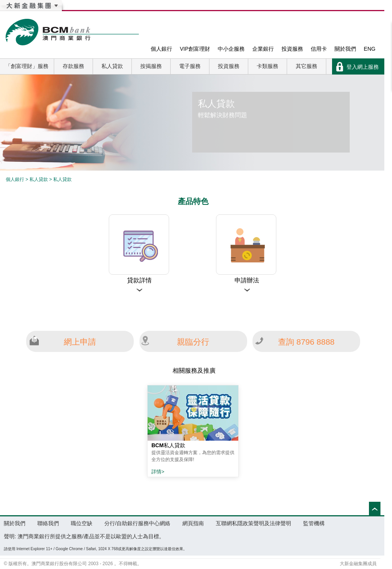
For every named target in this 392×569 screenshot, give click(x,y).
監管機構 (314, 523)
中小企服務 (231, 49)
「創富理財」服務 (27, 66)
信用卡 (319, 49)
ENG (370, 49)
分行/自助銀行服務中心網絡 (137, 523)
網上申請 (80, 342)
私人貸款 (112, 66)
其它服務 (307, 66)
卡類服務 (267, 66)
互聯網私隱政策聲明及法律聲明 (254, 523)
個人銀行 (161, 49)
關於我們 (345, 49)
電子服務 (190, 66)
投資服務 (292, 49)
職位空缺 (81, 523)
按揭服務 (151, 66)
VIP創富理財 (195, 49)
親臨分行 (193, 342)
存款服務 (73, 66)
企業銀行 (263, 49)
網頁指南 (193, 523)
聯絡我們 (48, 523)
